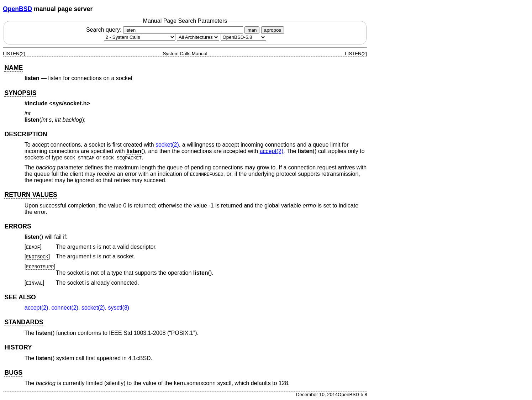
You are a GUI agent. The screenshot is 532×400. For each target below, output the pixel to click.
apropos (273, 30)
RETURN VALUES (31, 195)
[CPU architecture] (198, 37)
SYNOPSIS (20, 93)
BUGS (13, 373)
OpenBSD (17, 9)
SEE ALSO (20, 297)
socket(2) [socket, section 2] (167, 145)
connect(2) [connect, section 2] (65, 308)
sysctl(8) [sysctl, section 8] (119, 308)
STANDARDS (24, 322)
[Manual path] (243, 37)
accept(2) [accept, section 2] (272, 151)
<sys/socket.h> (70, 103)
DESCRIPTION (26, 134)
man (252, 30)
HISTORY (18, 347)
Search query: (165, 30)
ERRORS (18, 226)
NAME (14, 68)
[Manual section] (140, 37)
